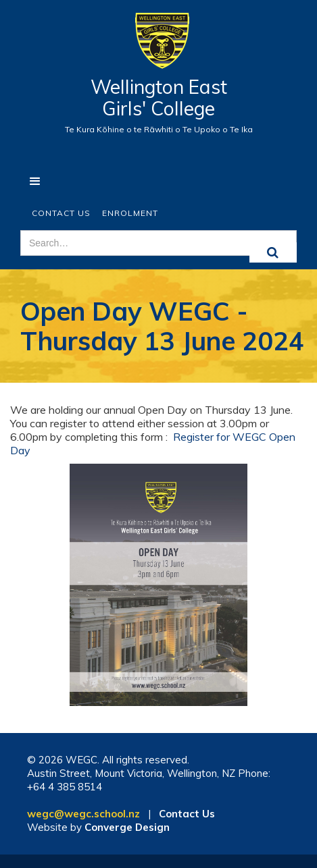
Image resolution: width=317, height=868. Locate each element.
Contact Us (61, 213)
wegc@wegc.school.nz (83, 814)
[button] (35, 182)
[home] (158, 48)
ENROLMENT (130, 213)
